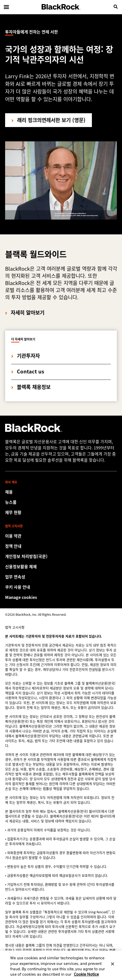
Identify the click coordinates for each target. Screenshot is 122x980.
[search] (116, 7)
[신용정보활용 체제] (61, 566)
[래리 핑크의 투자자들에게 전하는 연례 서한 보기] (48, 120)
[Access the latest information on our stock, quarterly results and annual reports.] (61, 512)
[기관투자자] (26, 352)
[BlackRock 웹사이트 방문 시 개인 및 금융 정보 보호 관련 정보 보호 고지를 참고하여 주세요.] (61, 546)
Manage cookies (21, 597)
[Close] (113, 966)
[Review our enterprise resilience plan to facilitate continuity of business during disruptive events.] (61, 577)
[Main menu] (6, 7)
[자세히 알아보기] (25, 309)
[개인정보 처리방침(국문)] (61, 556)
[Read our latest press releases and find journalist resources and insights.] (61, 502)
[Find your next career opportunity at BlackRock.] (61, 492)
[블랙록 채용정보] (31, 383)
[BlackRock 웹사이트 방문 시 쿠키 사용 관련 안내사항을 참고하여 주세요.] (61, 587)
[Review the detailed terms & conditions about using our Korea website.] (61, 536)
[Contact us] (28, 368)
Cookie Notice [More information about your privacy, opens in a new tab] (86, 977)
